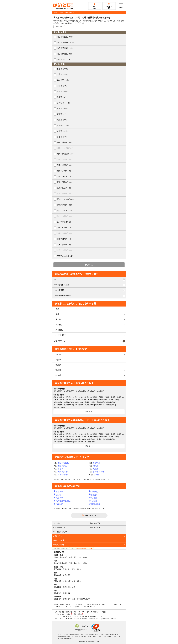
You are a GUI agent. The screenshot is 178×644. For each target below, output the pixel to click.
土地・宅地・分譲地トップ (61, 548)
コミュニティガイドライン (63, 616)
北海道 (56, 557)
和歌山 (79, 581)
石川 (74, 569)
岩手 (66, 557)
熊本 (69, 599)
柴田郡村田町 (65, 159)
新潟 (60, 569)
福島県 (58, 365)
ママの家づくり (59, 607)
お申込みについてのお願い (63, 614)
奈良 (74, 581)
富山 (69, 569)
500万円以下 (61, 335)
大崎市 (63, 131)
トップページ (58, 523)
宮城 (70, 557)
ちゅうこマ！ (118, 604)
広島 (55, 587)
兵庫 (60, 581)
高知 (64, 593)
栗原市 (62, 120)
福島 (84, 557)
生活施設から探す (60, 528)
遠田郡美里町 (65, 245)
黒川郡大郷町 (65, 216)
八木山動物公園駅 (62, 501)
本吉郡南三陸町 (66, 256)
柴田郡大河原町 (66, 154)
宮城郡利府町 (66, 205)
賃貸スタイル (58, 604)
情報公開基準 (78, 614)
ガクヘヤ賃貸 (96, 604)
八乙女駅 (58, 498)
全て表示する (59, 341)
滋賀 (69, 581)
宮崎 (78, 599)
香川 (60, 593)
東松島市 (63, 125)
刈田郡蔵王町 (65, 142)
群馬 (84, 563)
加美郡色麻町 (65, 228)
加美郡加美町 (65, 233)
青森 (61, 557)
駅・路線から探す (60, 532)
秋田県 (58, 354)
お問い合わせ (59, 612)
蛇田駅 (93, 498)
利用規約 (68, 612)
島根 (69, 587)
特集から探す (95, 528)
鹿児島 (83, 599)
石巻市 (63, 69)
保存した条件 (59, 540)
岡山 (60, 587)
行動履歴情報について (97, 612)
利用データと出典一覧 (109, 619)
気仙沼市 (63, 80)
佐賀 (60, 599)
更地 (57, 309)
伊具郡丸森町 (65, 177)
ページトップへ (90, 515)
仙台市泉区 (65, 60)
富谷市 (62, 137)
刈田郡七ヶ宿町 (66, 148)
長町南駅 (94, 492)
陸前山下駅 (95, 504)
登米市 (62, 114)
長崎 (64, 599)
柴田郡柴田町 (65, 165)
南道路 (58, 319)
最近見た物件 (59, 545)
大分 (74, 599)
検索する (89, 265)
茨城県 (58, 370)
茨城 (75, 563)
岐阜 (60, 575)
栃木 (80, 563)
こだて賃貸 (86, 604)
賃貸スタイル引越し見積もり (86, 607)
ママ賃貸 (67, 604)
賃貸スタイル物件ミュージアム (91, 619)
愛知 (55, 575)
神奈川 (61, 563)
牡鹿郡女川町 (65, 250)
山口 (74, 587)
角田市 (62, 97)
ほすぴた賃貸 (76, 604)
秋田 (75, 557)
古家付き (59, 325)
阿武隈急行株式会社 (61, 285)
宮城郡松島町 (65, 194)
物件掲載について (95, 616)
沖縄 (89, 599)
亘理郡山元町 (65, 188)
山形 (80, 557)
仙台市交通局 (59, 290)
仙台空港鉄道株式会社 (62, 296)
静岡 (64, 575)
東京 (55, 563)
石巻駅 (93, 501)
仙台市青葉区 (66, 37)
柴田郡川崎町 (65, 171)
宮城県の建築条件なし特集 (85, 548)
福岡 (55, 599)
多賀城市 (64, 103)
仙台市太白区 (66, 54)
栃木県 (58, 375)
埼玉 (66, 563)
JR (55, 279)
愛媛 (69, 593)
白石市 (62, 86)
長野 (64, 569)
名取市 (63, 91)
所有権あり (60, 330)
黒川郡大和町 (66, 211)
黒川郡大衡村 (65, 222)
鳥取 (64, 587)
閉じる (88, 412)
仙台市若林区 (66, 48)
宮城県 (73, 548)
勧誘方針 (76, 616)
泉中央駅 (58, 492)
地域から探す (95, 523)
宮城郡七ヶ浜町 (66, 199)
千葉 (70, 563)
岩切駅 (58, 495)
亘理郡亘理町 (65, 182)
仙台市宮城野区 (66, 42)
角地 (57, 314)
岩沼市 (63, 108)
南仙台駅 (58, 504)
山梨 (55, 569)
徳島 (55, 593)
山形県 (58, 360)
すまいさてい (70, 607)
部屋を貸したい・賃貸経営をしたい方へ (67, 619)
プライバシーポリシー (80, 612)
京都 (64, 581)
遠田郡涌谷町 (65, 239)
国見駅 (93, 495)
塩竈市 (63, 74)
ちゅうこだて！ (107, 604)
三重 (69, 575)
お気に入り (58, 536)
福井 (78, 569)
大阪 (55, 581)
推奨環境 (84, 616)
